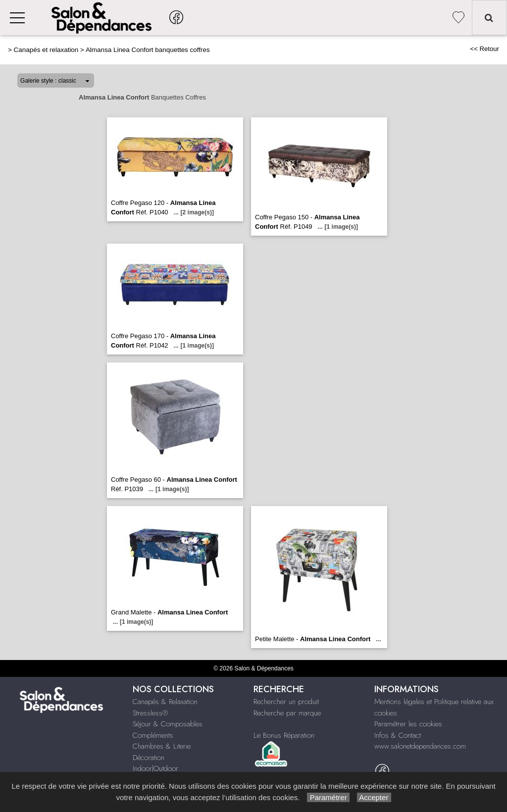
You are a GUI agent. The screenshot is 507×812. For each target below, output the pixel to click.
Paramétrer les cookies (408, 724)
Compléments (153, 735)
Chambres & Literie (162, 746)
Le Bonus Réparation (284, 735)
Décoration (149, 758)
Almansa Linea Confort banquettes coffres (148, 50)
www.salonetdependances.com (420, 746)
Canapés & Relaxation (165, 702)
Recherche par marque (287, 713)
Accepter (374, 797)
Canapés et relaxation (46, 50)
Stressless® (150, 713)
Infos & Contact (398, 735)
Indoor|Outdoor (155, 768)
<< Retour (484, 49)
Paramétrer (328, 797)
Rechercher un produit (286, 702)
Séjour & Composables (168, 724)
